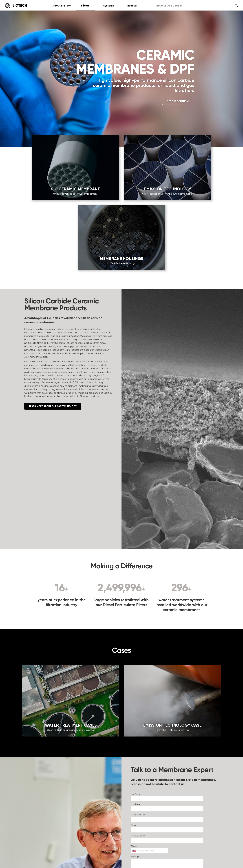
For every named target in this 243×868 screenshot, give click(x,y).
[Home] (16, 5)
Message (135, 857)
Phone (134, 846)
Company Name (138, 815)
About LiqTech (62, 6)
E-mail (134, 825)
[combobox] (135, 851)
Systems (109, 6)
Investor (132, 6)
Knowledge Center (169, 6)
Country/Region (138, 836)
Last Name (136, 804)
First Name (136, 794)
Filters (85, 6)
